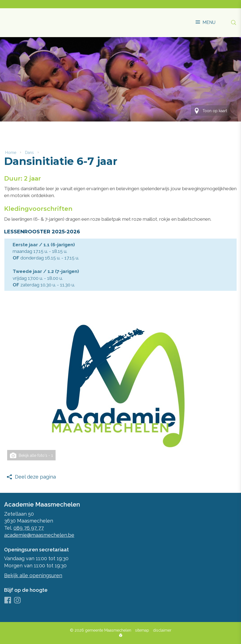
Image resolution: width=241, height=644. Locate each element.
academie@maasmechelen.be (39, 535)
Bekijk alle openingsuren (33, 575)
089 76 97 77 (29, 528)
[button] (206, 20)
